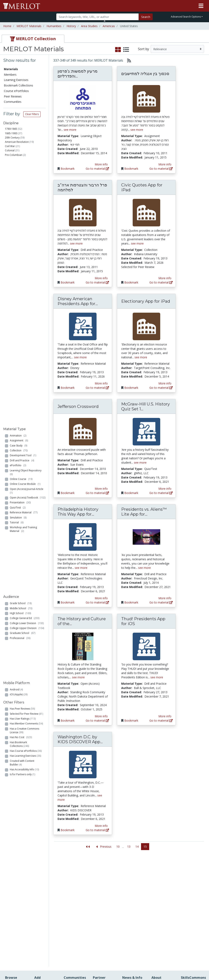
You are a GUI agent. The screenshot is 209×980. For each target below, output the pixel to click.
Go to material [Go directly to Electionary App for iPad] (161, 388)
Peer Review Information (161, 914)
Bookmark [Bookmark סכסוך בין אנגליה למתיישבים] (131, 169)
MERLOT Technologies (162, 893)
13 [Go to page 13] (129, 847)
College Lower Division (27, 300)
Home (7, 26)
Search (146, 17)
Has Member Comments (26, 364)
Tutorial (17, 256)
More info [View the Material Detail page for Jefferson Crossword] (101, 489)
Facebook (129, 904)
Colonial (10, 150)
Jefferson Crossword (78, 406)
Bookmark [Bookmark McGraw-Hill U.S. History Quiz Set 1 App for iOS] (131, 493)
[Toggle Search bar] (105, 21)
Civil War (10, 146)
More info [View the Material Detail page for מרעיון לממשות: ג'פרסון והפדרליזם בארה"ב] (101, 164)
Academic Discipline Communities (74, 878)
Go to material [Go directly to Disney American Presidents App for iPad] (97, 388)
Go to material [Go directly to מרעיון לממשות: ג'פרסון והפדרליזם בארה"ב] (97, 169)
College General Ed (25, 295)
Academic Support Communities (74, 891)
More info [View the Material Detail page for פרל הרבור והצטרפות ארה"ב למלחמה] (101, 278)
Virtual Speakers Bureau (16, 914)
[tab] (33, 39)
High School (20, 290)
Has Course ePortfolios (26, 391)
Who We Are (160, 878)
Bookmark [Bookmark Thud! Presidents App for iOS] (131, 720)
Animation (18, 170)
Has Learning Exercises (25, 396)
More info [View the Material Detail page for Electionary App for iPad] (165, 383)
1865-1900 (11, 133)
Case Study (18, 180)
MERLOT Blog (132, 899)
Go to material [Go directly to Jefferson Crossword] (97, 493)
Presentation (20, 236)
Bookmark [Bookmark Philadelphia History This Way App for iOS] (68, 602)
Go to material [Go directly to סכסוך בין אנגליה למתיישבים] (161, 169)
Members (10, 75)
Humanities (54, 26)
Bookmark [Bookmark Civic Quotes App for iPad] (131, 282)
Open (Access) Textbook (28, 232)
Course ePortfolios (16, 91)
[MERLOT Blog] (202, 965)
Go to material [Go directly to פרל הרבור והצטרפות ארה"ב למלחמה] (97, 282)
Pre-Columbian (14, 155)
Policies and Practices (159, 935)
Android (16, 329)
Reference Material (24, 246)
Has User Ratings (23, 359)
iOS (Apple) (19, 334)
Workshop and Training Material (23, 263)
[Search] (97, 17)
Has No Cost (21, 378)
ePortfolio (18, 199)
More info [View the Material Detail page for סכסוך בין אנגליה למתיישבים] (165, 164)
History (71, 26)
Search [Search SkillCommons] (185, 874)
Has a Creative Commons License (24, 371)
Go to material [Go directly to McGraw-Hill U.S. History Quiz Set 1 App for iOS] (161, 493)
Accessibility (159, 946)
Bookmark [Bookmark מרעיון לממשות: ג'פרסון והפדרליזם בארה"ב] (68, 169)
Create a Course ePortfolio (45, 897)
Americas (109, 26)
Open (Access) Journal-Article (27, 225)
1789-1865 (11, 129)
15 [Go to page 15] (145, 847)
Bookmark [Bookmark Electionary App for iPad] (131, 388)
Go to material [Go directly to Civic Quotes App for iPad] (161, 282)
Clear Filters (32, 114)
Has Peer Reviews (22, 349)
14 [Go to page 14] (137, 847)
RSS (8, 929)
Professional (20, 315)
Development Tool (23, 189)
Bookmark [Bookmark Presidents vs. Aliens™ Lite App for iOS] (131, 602)
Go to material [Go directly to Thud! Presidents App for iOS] (161, 720)
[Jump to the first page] (88, 847)
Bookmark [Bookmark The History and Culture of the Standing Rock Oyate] (68, 720)
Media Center (131, 895)
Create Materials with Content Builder (45, 886)
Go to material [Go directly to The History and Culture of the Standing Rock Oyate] (97, 720)
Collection (19, 184)
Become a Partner (100, 880)
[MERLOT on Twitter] (181, 965)
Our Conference (133, 878)
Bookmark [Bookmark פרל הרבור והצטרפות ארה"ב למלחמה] (68, 282)
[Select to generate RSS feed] (127, 60)
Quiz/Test (18, 242)
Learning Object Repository (26, 206)
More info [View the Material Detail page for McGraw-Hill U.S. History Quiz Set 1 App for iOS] (165, 489)
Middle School (21, 285)
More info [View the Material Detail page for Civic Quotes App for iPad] (165, 278)
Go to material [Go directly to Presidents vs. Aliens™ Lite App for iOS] (161, 602)
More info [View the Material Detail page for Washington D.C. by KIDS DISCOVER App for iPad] (101, 826)
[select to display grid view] (118, 50)
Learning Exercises (16, 80)
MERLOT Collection (159, 884)
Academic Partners (71, 901)
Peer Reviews (13, 96)
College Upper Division (27, 305)
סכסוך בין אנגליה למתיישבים (145, 74)
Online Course (21, 213)
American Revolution (17, 142)
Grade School (21, 280)
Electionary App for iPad (146, 301)
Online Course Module (25, 218)
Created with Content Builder (22, 403)
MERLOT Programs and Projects (133, 886)
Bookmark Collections (18, 85)
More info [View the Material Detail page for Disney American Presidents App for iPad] (101, 383)
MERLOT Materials (29, 26)
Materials (11, 69)
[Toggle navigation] (201, 6)
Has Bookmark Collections (19, 385)
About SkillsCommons (192, 889)
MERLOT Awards (163, 920)
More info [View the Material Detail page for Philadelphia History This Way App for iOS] (101, 598)
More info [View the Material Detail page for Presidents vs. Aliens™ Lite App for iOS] (165, 598)
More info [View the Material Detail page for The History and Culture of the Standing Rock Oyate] (101, 716)
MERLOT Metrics (133, 874)
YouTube (128, 912)
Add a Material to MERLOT (46, 876)
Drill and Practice (22, 194)
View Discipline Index (15, 923)
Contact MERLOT (134, 961)
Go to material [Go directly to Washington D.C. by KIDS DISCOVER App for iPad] (97, 830)
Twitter (127, 908)
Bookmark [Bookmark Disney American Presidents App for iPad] (68, 388)
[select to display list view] (126, 50)
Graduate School (23, 310)
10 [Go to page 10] (118, 847)
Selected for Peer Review (26, 354)
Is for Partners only (22, 415)
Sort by (143, 49)
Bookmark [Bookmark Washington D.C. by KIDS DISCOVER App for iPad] (68, 830)
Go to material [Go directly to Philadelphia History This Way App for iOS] (97, 602)
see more (70, 130)
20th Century (12, 138)
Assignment (19, 174)
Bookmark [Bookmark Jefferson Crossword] (68, 493)
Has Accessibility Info (24, 410)
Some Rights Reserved (106, 961)
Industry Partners (75, 908)
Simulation (18, 252)
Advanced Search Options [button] (186, 17)
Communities (13, 102)
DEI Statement (161, 950)
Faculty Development (162, 927)
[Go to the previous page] (103, 847)
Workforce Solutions (188, 880)
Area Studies (89, 26)
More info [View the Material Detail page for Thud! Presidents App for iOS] (165, 716)
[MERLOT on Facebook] (170, 965)
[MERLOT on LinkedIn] (192, 965)
